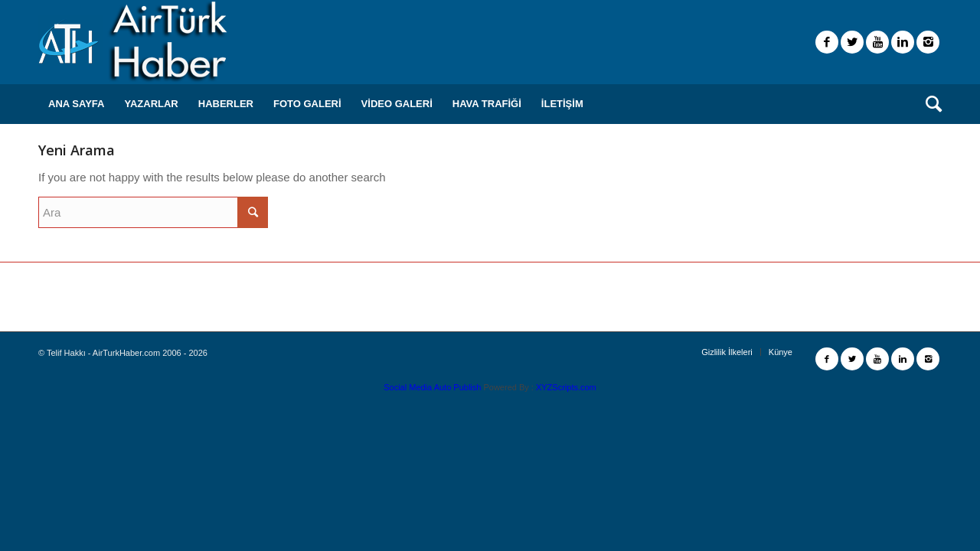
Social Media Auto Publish (432, 387)
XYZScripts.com (566, 387)
